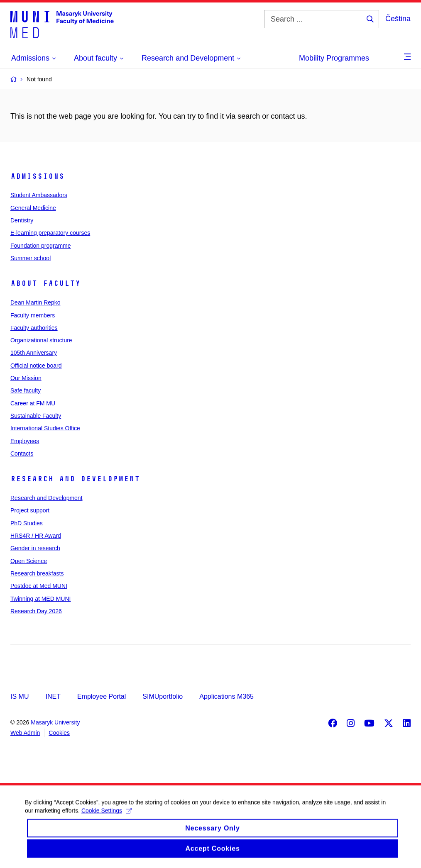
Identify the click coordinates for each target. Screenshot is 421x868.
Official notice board (36, 366)
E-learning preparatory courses (50, 233)
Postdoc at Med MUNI (39, 586)
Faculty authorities (34, 328)
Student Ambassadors (39, 195)
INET (53, 696)
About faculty (45, 283)
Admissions (37, 176)
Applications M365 (226, 696)
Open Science (29, 561)
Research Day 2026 (36, 611)
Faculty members (33, 315)
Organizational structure (41, 340)
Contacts (22, 454)
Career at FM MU (33, 403)
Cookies (59, 733)
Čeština (398, 19)
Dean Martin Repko (35, 302)
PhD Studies (27, 523)
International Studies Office (45, 428)
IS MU (20, 696)
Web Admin (25, 733)
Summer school (31, 258)
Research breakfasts (37, 573)
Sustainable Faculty (36, 416)
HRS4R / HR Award (36, 536)
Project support (30, 510)
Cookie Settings (106, 818)
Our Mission (26, 378)
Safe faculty (26, 390)
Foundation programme (41, 246)
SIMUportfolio (163, 696)
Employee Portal (102, 696)
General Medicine (33, 208)
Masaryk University (55, 722)
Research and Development (75, 479)
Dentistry (22, 220)
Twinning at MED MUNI (40, 599)
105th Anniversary (34, 353)
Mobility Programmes (334, 58)
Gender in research (35, 548)
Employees (25, 441)
